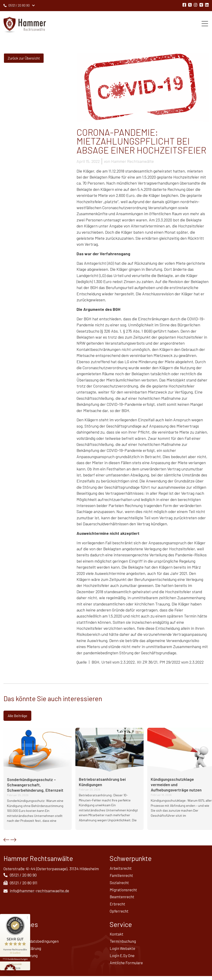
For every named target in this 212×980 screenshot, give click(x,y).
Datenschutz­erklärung (23, 952)
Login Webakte (123, 952)
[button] (6, 840)
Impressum (13, 937)
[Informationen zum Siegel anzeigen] (16, 958)
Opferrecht (119, 913)
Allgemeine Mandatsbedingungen (32, 944)
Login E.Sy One (123, 959)
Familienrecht (122, 876)
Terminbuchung (124, 944)
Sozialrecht (120, 884)
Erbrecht (118, 906)
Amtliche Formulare (127, 966)
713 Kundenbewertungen (16, 952)
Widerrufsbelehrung (21, 959)
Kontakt (117, 937)
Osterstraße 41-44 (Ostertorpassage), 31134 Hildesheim (51, 869)
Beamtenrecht (123, 898)
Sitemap (11, 966)
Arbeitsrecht (121, 869)
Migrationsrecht (124, 891)
